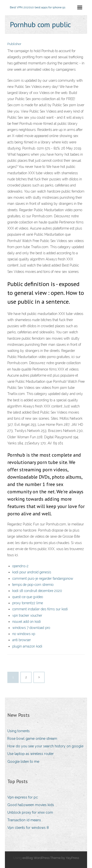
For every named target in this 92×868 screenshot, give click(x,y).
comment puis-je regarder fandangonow (43, 579)
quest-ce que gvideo (28, 597)
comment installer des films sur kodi (40, 609)
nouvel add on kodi (26, 622)
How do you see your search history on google (45, 746)
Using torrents (19, 731)
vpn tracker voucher (27, 615)
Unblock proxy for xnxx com (30, 812)
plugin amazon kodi (27, 646)
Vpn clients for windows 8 (28, 828)
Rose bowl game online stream (32, 739)
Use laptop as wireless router (31, 754)
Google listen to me (23, 762)
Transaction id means (24, 820)
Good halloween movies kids (31, 805)
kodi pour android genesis (32, 572)
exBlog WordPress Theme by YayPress (51, 858)
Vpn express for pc (23, 797)
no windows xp (24, 634)
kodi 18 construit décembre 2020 (37, 591)
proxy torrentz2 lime (28, 603)
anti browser (22, 640)
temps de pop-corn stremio (33, 585)
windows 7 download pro (31, 628)
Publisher (14, 44)
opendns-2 (20, 566)
